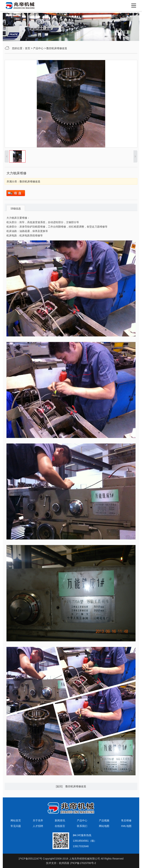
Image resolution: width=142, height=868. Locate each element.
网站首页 (16, 820)
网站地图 (104, 826)
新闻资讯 (60, 820)
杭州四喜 (64, 863)
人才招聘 (38, 826)
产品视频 (104, 820)
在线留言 (60, 826)
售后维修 (126, 820)
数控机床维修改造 (57, 48)
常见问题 (16, 826)
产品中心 (38, 48)
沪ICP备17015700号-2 (83, 863)
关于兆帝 (38, 820)
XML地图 (126, 826)
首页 (28, 48)
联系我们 (82, 826)
